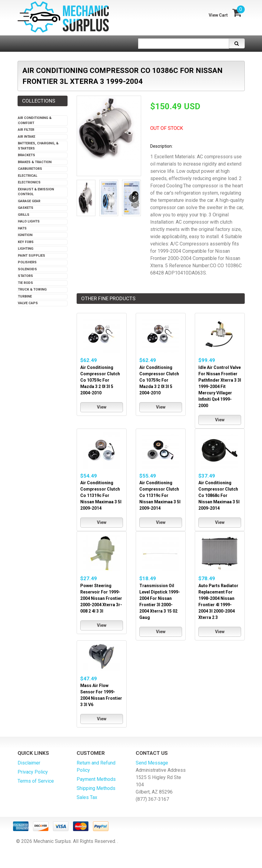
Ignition (25, 235)
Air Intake (27, 137)
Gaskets (26, 208)
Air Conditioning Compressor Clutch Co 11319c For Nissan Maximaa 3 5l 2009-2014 (101, 495)
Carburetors (30, 169)
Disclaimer (29, 763)
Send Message (152, 763)
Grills (24, 215)
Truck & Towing (32, 289)
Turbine (25, 296)
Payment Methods (96, 779)
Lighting (26, 249)
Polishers (27, 262)
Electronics (29, 182)
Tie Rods (25, 283)
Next (134, 198)
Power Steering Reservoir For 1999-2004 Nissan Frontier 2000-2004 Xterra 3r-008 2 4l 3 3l (101, 598)
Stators (25, 276)
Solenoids (27, 269)
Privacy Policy (33, 772)
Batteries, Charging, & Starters (38, 146)
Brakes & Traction (35, 162)
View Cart (218, 15)
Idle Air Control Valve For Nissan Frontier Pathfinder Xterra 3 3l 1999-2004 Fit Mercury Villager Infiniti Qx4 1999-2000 (220, 386)
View (102, 407)
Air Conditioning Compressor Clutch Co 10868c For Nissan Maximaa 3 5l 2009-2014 (219, 495)
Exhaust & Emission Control (36, 192)
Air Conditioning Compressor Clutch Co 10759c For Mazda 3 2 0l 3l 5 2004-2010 (100, 380)
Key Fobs (26, 242)
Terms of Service (36, 781)
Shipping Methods (96, 788)
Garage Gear (29, 201)
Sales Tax (87, 797)
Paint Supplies (32, 256)
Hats (22, 228)
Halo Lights (29, 221)
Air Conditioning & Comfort (35, 120)
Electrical (28, 176)
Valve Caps (28, 303)
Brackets (27, 155)
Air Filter (26, 130)
